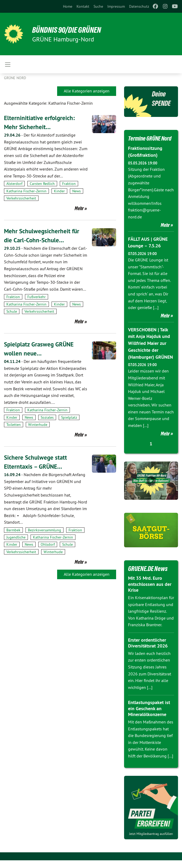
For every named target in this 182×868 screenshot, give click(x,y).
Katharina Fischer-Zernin (26, 191)
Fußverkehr (37, 297)
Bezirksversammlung (45, 530)
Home (68, 6)
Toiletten (14, 425)
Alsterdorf (14, 184)
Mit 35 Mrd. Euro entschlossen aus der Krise (150, 592)
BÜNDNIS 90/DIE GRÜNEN (69, 30)
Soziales (47, 417)
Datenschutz (139, 6)
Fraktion (69, 184)
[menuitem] (68, 6)
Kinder (59, 191)
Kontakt (83, 6)
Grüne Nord (15, 78)
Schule (12, 311)
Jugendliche (16, 537)
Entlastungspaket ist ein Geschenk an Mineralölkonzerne (149, 716)
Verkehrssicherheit (21, 198)
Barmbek (13, 530)
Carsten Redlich (42, 184)
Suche (98, 6)
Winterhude (38, 425)
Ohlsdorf (48, 544)
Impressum (116, 6)
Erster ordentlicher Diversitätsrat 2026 (148, 651)
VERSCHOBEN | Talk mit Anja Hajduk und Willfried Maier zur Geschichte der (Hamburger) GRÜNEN (151, 351)
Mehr (79, 208)
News (77, 191)
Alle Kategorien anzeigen (87, 91)
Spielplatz (69, 417)
